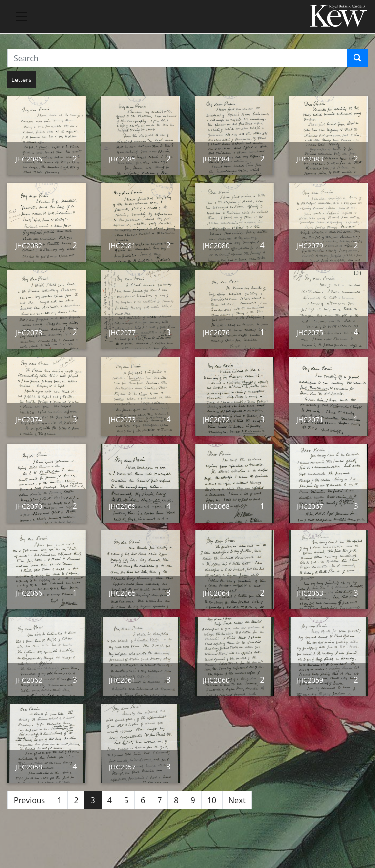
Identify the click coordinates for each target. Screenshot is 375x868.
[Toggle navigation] (21, 17)
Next (237, 800)
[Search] (357, 58)
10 (212, 800)
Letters (21, 80)
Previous (29, 800)
